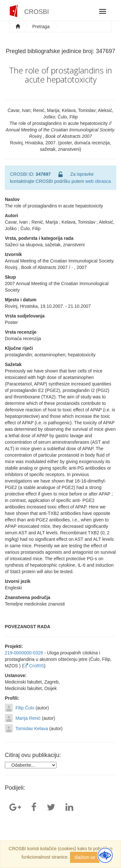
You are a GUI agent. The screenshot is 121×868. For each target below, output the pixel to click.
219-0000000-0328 (24, 653)
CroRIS (34, 666)
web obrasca (98, 181)
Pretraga (41, 27)
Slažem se (85, 857)
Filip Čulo (25, 708)
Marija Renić (28, 718)
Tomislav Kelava (32, 729)
